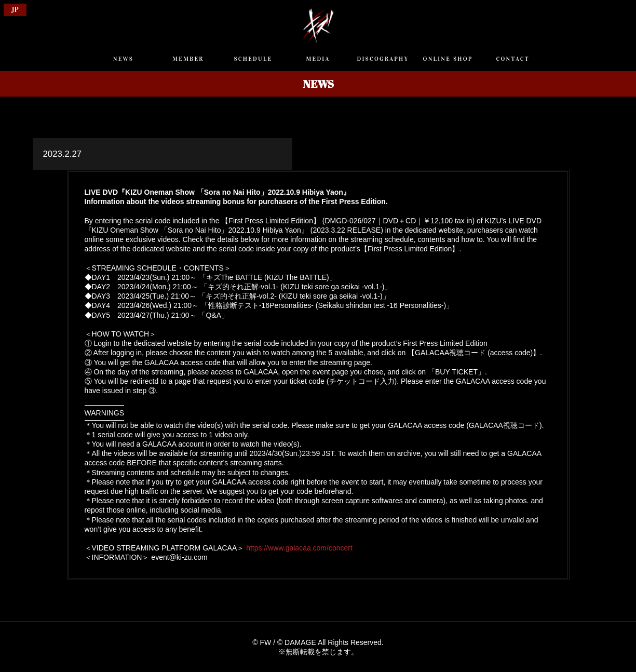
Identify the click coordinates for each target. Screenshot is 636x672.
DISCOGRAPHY (383, 59)
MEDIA (318, 59)
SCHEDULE (253, 59)
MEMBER (188, 59)
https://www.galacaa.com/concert (299, 548)
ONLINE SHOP (448, 59)
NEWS (123, 59)
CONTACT (512, 59)
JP (15, 10)
